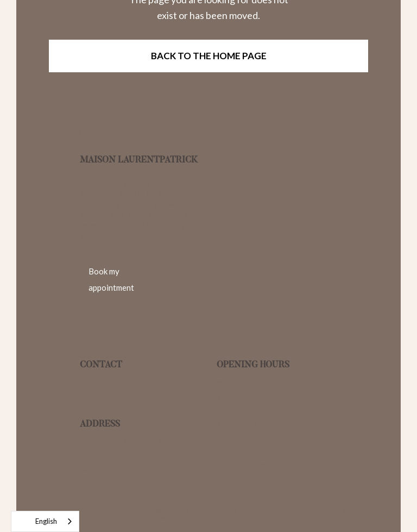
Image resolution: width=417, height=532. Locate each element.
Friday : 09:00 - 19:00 (251, 437)
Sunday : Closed (243, 464)
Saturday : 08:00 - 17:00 (255, 451)
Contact (224, 510)
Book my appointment (111, 279)
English (37, 521)
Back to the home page (209, 56)
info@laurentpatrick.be (118, 383)
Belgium (93, 469)
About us (116, 514)
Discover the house (169, 514)
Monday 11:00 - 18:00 (250, 383)
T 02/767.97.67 (103, 396)
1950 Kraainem (105, 456)
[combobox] (45, 521)
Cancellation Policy (278, 514)
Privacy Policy (333, 514)
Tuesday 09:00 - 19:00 (252, 396)
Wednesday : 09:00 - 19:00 (259, 410)
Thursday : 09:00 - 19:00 (256, 424)
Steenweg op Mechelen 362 (124, 442)
